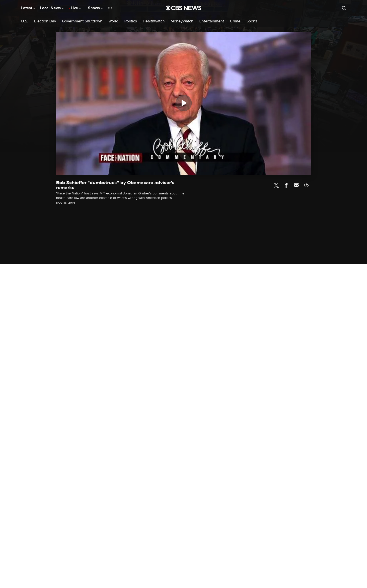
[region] (184, 104)
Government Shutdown (82, 21)
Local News (52, 8)
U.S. (25, 21)
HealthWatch (154, 21)
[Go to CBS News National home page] (184, 8)
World (113, 21)
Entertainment (212, 21)
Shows (95, 8)
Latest (28, 8)
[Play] (184, 103)
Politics (131, 21)
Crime (235, 21)
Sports (252, 21)
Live (76, 8)
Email (296, 185)
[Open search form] (344, 8)
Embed (306, 185)
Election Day (45, 21)
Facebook (286, 185)
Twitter (276, 185)
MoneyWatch (182, 21)
